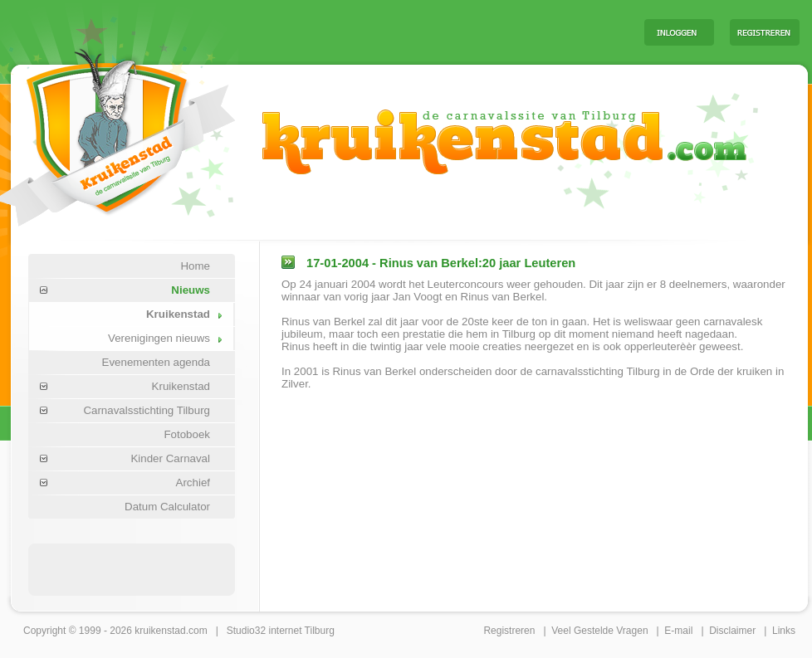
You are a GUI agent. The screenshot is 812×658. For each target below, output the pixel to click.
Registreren (509, 631)
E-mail (678, 631)
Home (195, 266)
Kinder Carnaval (170, 458)
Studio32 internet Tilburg (281, 631)
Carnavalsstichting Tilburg (147, 410)
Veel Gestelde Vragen (599, 631)
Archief (193, 483)
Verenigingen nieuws (159, 338)
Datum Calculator (167, 507)
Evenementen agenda (156, 362)
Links (784, 631)
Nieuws (191, 290)
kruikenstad (160, 631)
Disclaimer (732, 631)
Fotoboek (187, 434)
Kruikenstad (178, 314)
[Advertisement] (425, 32)
